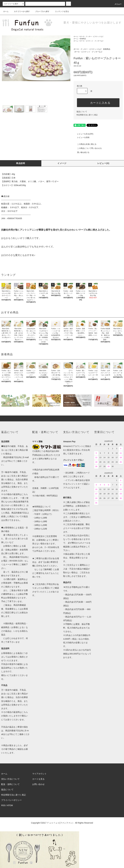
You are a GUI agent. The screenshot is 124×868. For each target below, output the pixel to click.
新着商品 (83, 39)
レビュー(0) (103, 163)
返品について (82, 112)
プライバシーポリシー (11, 800)
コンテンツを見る (60, 11)
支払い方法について (10, 779)
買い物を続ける (81, 152)
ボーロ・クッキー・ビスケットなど (92, 36)
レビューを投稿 (81, 137)
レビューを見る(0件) (83, 134)
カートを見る (38, 779)
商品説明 (21, 163)
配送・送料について (10, 784)
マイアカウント (39, 774)
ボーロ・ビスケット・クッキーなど (92, 41)
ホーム (6, 11)
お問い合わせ (38, 784)
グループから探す (41, 11)
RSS (3, 805)
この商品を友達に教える (85, 144)
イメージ (62, 163)
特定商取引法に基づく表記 (87, 115)
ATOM (10, 805)
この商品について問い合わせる (88, 148)
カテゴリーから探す (20, 11)
